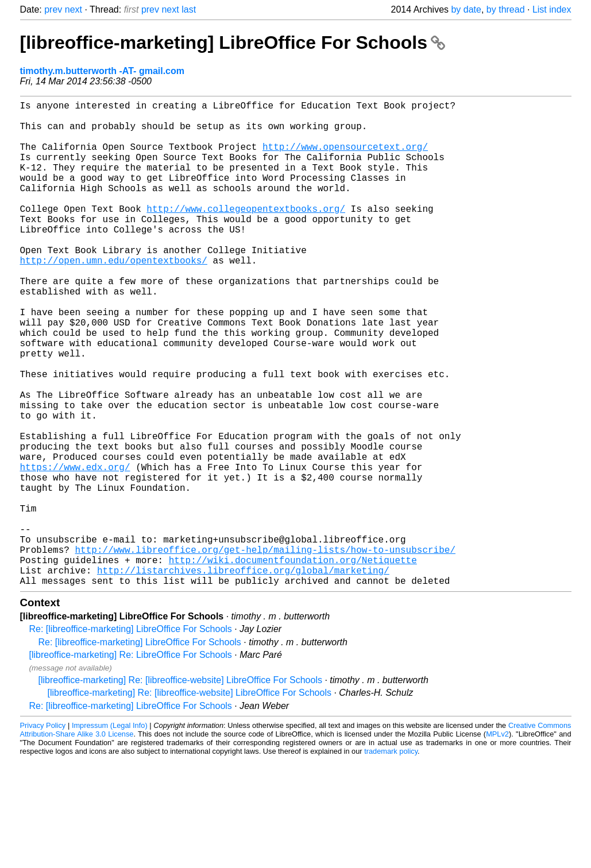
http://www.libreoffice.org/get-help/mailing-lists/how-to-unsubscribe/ (265, 650)
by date (466, 9)
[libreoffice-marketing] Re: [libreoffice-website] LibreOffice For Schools (180, 788)
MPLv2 (497, 842)
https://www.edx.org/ (75, 549)
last (189, 9)
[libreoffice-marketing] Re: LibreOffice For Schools (131, 763)
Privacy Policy (43, 833)
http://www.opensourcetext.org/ (345, 158)
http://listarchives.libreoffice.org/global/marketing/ (243, 676)
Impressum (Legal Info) (110, 833)
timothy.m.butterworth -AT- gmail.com (103, 71)
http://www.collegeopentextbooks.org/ (246, 234)
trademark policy (391, 859)
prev (53, 9)
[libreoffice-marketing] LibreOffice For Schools (233, 42)
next (74, 9)
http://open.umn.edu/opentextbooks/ (114, 297)
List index (552, 9)
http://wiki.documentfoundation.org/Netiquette (293, 663)
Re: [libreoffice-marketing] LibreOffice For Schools (131, 737)
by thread (506, 9)
